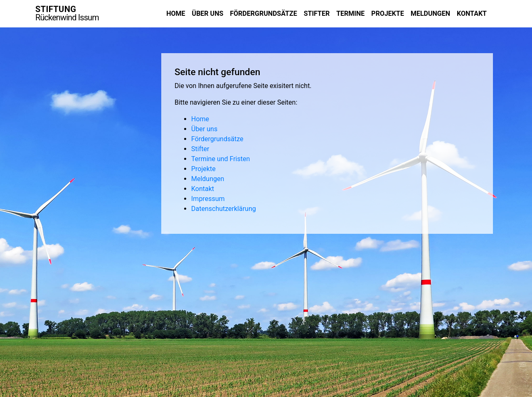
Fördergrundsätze (263, 13)
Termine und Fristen (220, 159)
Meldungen (430, 13)
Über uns (208, 13)
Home (176, 13)
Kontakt (472, 13)
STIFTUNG (67, 13)
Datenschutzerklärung (224, 209)
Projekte (388, 13)
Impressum (208, 199)
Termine (350, 13)
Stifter (317, 13)
